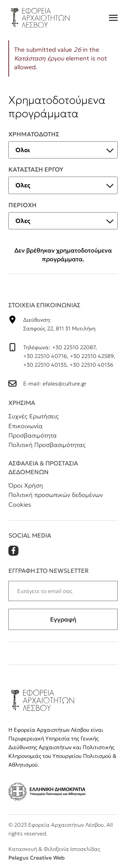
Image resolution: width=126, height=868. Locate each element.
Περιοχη (23, 205)
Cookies (20, 505)
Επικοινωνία (26, 426)
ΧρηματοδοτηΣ (34, 134)
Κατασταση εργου (36, 169)
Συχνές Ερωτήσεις (34, 416)
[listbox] (63, 150)
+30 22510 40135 (45, 365)
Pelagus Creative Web (36, 858)
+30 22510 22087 (74, 347)
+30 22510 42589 (92, 356)
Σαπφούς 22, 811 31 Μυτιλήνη (59, 328)
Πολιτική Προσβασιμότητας (47, 445)
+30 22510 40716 (45, 356)
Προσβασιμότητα (33, 435)
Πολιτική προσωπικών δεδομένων (56, 495)
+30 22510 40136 (91, 365)
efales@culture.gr (65, 383)
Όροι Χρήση (26, 485)
